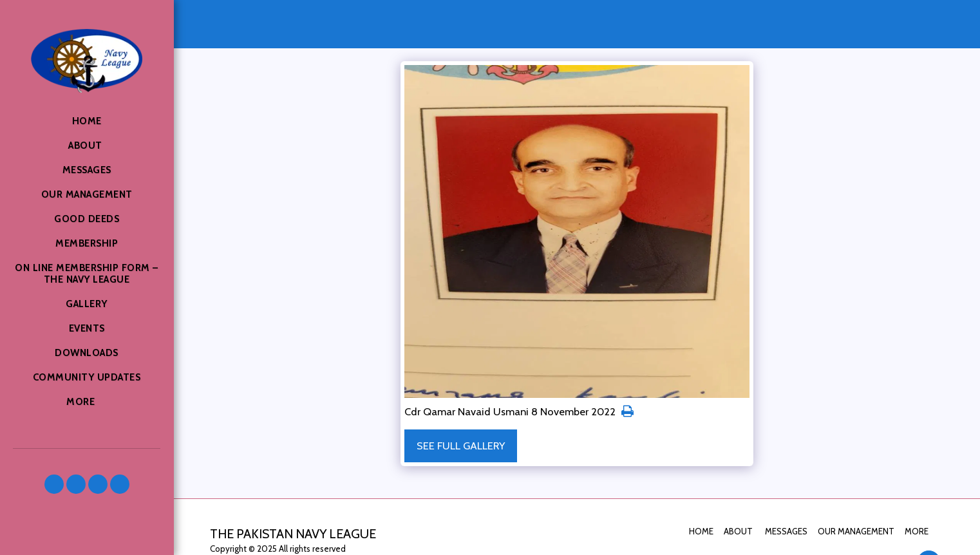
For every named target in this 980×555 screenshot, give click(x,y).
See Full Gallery (461, 446)
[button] (54, 484)
